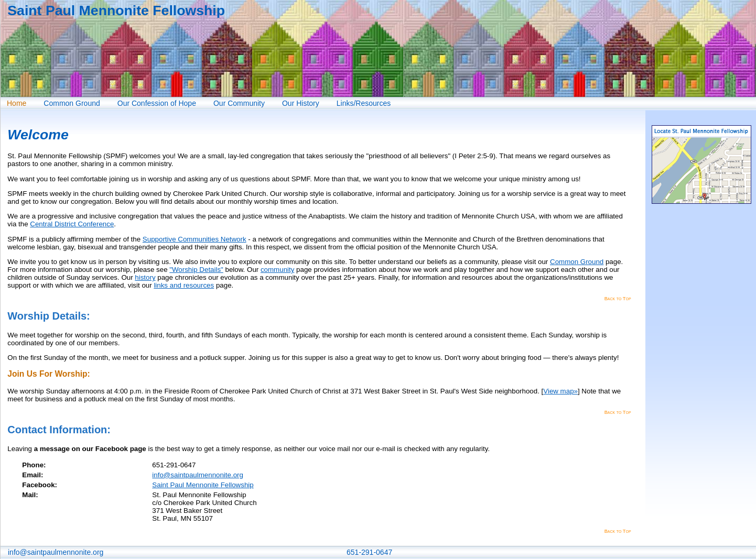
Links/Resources (364, 103)
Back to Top (618, 299)
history (145, 277)
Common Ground (72, 103)
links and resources (184, 285)
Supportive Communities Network (195, 239)
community (277, 270)
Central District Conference (72, 224)
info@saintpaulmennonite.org (198, 475)
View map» (560, 391)
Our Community (239, 103)
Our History (301, 103)
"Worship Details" (196, 270)
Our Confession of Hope (157, 103)
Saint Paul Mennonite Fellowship (203, 485)
